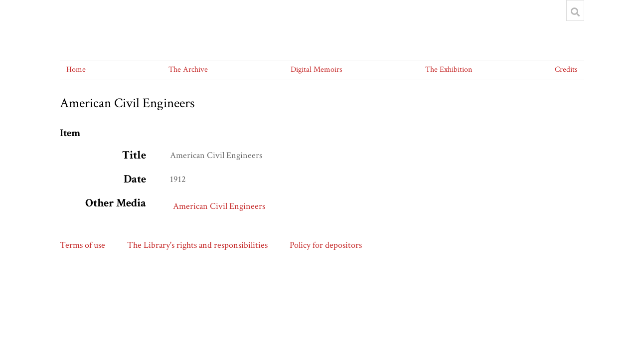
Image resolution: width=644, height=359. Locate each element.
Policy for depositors (326, 245)
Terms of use (82, 245)
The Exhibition (449, 70)
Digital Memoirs (317, 70)
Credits (566, 70)
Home (76, 70)
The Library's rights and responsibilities (197, 245)
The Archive (188, 70)
